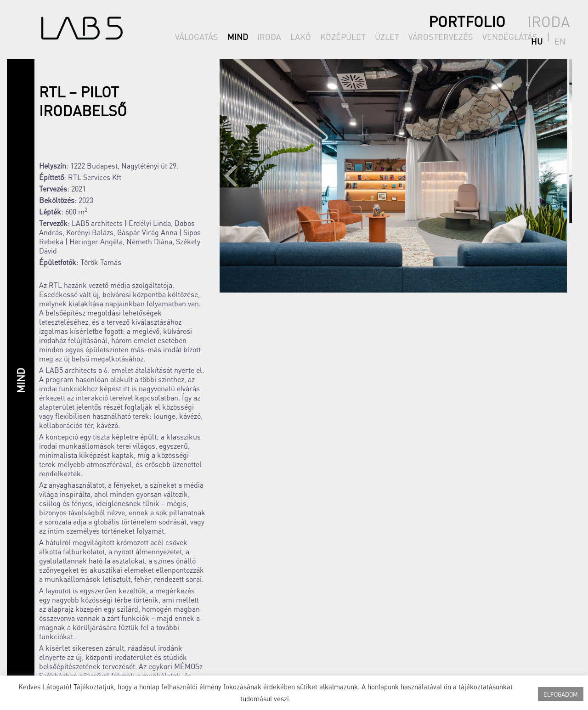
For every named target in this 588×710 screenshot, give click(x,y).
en (565, 37)
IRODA (269, 37)
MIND (238, 37)
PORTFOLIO (467, 21)
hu (550, 37)
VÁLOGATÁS (197, 37)
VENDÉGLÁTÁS (510, 37)
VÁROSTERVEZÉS (441, 37)
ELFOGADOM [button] (561, 694)
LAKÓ (301, 37)
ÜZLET (387, 37)
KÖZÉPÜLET (343, 37)
